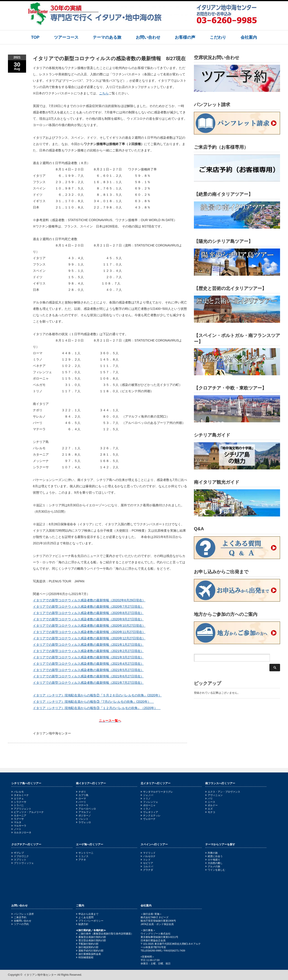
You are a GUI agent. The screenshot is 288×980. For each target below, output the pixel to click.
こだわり (218, 37)
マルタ (16, 822)
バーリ (81, 802)
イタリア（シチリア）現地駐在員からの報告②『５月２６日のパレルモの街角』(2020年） (97, 695)
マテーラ (82, 805)
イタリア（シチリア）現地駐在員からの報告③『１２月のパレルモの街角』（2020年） (97, 708)
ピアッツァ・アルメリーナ (28, 812)
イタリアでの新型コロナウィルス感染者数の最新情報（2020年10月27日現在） (89, 626)
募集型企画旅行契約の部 (91, 937)
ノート (16, 829)
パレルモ (18, 792)
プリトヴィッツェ (23, 863)
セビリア (147, 863)
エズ (209, 809)
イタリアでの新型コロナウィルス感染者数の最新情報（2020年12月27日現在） (89, 638)
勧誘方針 (82, 924)
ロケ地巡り (213, 860)
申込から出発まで (87, 914)
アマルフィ (83, 812)
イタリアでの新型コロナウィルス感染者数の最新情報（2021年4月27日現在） (88, 664)
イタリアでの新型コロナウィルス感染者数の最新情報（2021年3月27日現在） (88, 657)
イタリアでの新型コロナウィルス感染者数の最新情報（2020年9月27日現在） (88, 619)
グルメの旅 (213, 866)
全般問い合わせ (21, 921)
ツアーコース (66, 37)
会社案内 (249, 37)
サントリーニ (85, 853)
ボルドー (211, 805)
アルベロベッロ (86, 809)
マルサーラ (19, 826)
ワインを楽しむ (215, 870)
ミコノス (82, 856)
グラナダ (147, 870)
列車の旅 (211, 853)
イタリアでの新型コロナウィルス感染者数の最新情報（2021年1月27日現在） (88, 645)
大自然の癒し (214, 863)
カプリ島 (82, 795)
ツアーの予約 (20, 924)
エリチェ (18, 798)
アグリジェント (21, 809)
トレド (146, 860)
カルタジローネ (21, 832)
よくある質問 (85, 917)
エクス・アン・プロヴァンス (223, 792)
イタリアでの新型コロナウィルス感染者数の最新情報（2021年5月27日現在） (88, 670)
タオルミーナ (20, 795)
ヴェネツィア (149, 812)
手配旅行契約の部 (87, 944)
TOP (35, 37)
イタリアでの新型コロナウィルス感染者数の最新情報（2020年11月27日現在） (89, 632)
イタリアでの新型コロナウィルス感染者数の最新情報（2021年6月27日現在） (88, 676)
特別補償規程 (85, 957)
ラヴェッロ (83, 822)
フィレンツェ (149, 802)
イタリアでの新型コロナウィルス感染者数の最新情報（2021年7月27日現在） (88, 683)
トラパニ (18, 805)
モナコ (210, 812)
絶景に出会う (214, 856)
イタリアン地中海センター (40, 975)
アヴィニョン (214, 795)
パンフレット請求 (23, 914)
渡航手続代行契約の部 (90, 951)
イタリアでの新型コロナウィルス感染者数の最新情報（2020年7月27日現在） (88, 607)
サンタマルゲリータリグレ (157, 792)
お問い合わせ (148, 37)
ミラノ (146, 809)
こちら (104, 93)
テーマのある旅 (107, 37)
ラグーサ (18, 819)
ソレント (82, 819)
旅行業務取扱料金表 (88, 954)
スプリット (19, 860)
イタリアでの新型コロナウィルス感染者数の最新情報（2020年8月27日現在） (88, 613)
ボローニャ (148, 805)
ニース (210, 802)
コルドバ (147, 866)
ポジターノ (83, 815)
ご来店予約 (19, 917)
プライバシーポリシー (90, 921)
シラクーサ (19, 802)
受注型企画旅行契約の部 (91, 940)
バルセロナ (148, 856)
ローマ (81, 798)
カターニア (19, 815)
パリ (209, 798)
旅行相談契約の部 (87, 947)
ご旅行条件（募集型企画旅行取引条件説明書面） (105, 934)
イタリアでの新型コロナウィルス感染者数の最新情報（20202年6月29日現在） (89, 600)
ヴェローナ (148, 819)
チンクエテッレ (151, 815)
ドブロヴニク (20, 856)
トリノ (146, 798)
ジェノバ (147, 795)
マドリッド (148, 853)
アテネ (81, 860)
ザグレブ (18, 853)
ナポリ (81, 792)
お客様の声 (185, 37)
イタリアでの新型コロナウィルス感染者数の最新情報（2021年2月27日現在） (88, 651)
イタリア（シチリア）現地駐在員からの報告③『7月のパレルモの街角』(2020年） (93, 702)
